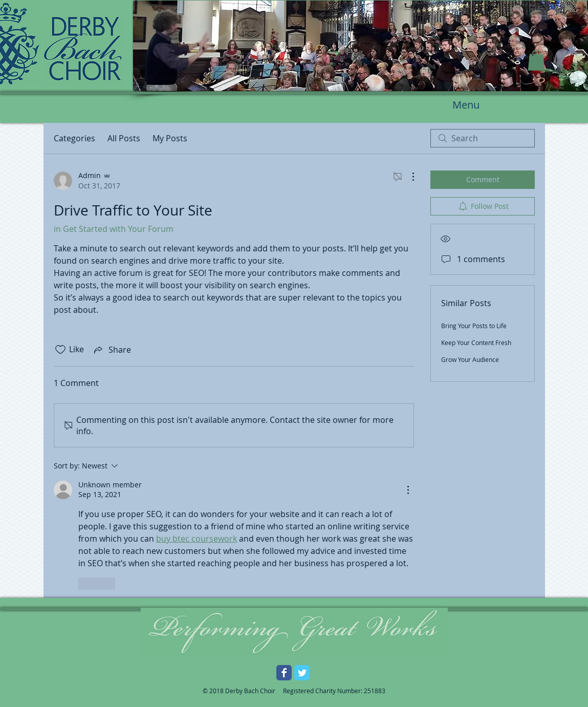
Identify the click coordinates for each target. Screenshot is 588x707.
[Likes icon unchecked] (60, 350)
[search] (483, 138)
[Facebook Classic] (284, 673)
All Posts (124, 138)
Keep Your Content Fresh (476, 342)
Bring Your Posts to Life (474, 326)
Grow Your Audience (470, 359)
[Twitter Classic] (302, 673)
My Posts (170, 138)
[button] (536, 60)
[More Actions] (408, 177)
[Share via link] (112, 350)
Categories (74, 138)
